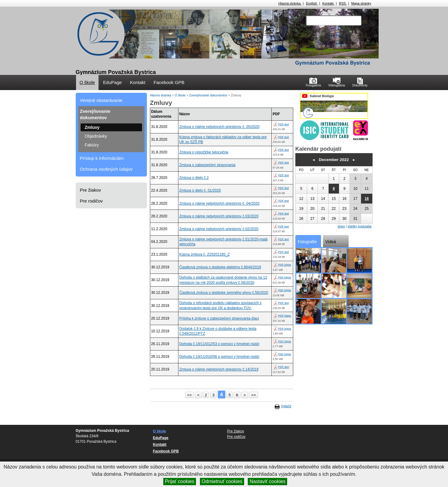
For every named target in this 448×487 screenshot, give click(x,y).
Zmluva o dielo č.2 (194, 178)
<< (190, 395)
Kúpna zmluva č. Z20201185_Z (205, 254)
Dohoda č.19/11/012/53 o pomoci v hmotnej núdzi (219, 344)
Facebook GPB (169, 82)
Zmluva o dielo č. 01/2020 (200, 190)
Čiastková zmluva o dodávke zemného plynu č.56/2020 (224, 293)
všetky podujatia (360, 226)
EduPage (112, 82)
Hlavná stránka (290, 3)
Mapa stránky (361, 3)
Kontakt (328, 3)
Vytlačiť (286, 406)
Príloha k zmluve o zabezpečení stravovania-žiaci (219, 318)
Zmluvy (92, 127)
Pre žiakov (91, 190)
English (312, 3)
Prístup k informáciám (102, 158)
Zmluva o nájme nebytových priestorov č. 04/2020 (219, 203)
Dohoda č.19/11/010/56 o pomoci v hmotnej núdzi (219, 357)
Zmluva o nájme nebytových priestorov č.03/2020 (219, 216)
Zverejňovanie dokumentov (95, 114)
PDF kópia (285, 265)
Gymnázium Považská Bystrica (116, 72)
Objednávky (96, 136)
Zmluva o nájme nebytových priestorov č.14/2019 (219, 369)
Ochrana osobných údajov (106, 169)
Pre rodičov (91, 201)
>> (254, 395)
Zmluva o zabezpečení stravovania (207, 165)
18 (367, 199)
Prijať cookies (180, 481)
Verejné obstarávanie (101, 100)
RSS (343, 3)
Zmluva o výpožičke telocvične (204, 152)
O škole (87, 82)
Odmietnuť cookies (222, 481)
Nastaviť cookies (267, 481)
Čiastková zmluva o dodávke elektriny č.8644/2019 (220, 267)
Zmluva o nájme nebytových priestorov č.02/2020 (219, 229)
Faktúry (92, 145)
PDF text (284, 124)
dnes (341, 226)
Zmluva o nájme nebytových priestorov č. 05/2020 (219, 127)
